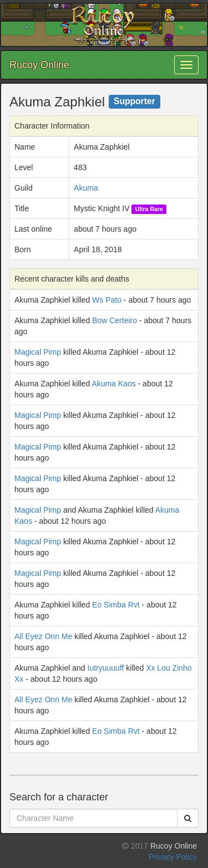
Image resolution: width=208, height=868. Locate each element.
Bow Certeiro (115, 320)
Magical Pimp (38, 352)
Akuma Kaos (113, 384)
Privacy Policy (173, 857)
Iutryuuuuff (106, 668)
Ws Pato (107, 300)
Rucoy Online (39, 65)
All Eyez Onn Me (43, 636)
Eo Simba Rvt (116, 605)
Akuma (86, 188)
